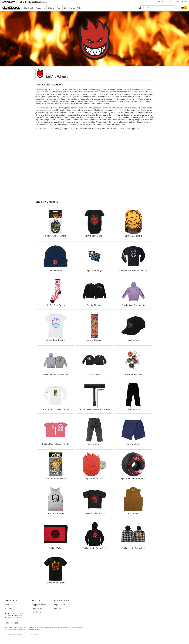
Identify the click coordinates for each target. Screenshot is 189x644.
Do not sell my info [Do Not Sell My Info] (35, 634)
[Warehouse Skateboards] (13, 8)
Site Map (31, 627)
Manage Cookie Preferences (15, 634)
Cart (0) (184, 2)
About (7, 627)
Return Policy (13, 627)
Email (7, 604)
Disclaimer (65, 627)
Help (178, 2)
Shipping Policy (23, 627)
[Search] (157, 8)
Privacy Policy (48, 627)
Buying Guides (170, 2)
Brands (72, 8)
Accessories (41, 8)
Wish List (160, 2)
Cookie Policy (57, 627)
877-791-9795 (9, 2)
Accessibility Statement (76, 627)
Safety (59, 8)
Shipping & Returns (39, 604)
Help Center (36, 612)
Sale (79, 8)
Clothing (51, 8)
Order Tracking (38, 608)
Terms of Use (39, 627)
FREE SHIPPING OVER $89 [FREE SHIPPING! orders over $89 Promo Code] (32, 2)
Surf (65, 8)
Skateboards (29, 8)
